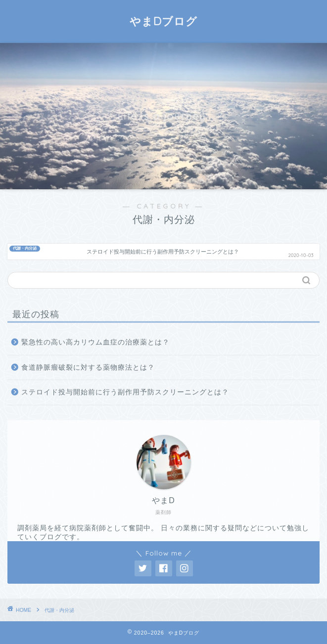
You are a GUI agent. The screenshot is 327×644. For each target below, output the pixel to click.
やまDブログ (163, 21)
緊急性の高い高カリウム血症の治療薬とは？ (95, 342)
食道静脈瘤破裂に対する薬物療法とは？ (88, 367)
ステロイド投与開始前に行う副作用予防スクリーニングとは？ (125, 392)
